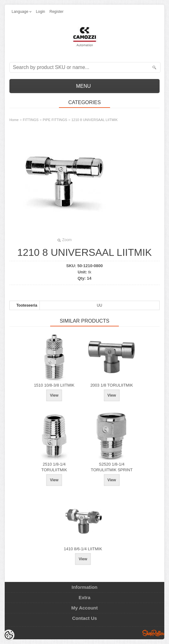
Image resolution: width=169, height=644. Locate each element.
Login (40, 12)
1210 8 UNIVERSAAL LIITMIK (95, 120)
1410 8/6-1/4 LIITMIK (83, 549)
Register (57, 12)
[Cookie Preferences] (9, 635)
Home (14, 120)
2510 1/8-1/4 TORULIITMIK (54, 467)
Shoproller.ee (153, 633)
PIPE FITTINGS (55, 120)
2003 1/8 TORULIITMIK (112, 385)
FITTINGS (31, 120)
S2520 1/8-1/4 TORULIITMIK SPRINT (111, 467)
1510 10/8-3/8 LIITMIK (54, 385)
